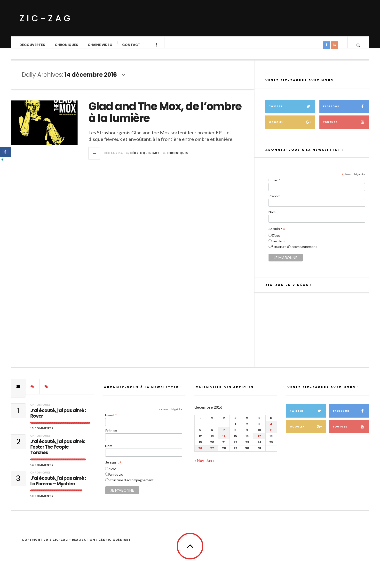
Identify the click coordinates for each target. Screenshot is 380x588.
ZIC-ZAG (46, 18)
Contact (131, 45)
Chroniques (67, 45)
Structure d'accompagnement (294, 251)
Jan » (210, 465)
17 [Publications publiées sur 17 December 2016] (259, 441)
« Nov (199, 465)
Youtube (346, 127)
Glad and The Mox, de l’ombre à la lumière (165, 117)
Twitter (292, 111)
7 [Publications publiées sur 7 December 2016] (224, 435)
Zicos (276, 240)
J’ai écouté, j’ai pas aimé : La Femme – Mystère (58, 486)
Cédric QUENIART (145, 158)
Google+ (292, 127)
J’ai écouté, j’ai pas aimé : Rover (58, 418)
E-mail (274, 185)
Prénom (274, 201)
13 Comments (42, 501)
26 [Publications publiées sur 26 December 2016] (200, 453)
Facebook (346, 111)
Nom (272, 217)
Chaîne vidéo (100, 45)
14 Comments (42, 470)
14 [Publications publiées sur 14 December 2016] (224, 441)
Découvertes (32, 45)
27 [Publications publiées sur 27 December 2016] (212, 453)
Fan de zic (279, 246)
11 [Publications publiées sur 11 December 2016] (271, 435)
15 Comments (42, 433)
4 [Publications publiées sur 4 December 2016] (271, 429)
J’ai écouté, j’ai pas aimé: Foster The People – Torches (58, 452)
